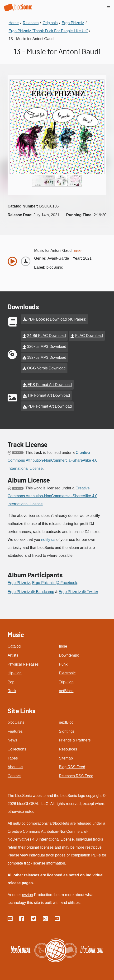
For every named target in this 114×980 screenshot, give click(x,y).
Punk (63, 664)
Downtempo (69, 655)
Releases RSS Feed (76, 776)
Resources (68, 749)
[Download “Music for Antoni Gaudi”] (26, 261)
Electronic (67, 673)
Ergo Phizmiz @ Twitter (78, 592)
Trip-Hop (66, 682)
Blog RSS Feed (72, 767)
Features (15, 731)
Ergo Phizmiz (19, 583)
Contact (14, 776)
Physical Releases (23, 664)
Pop (11, 682)
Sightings (67, 731)
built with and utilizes (62, 903)
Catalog (14, 646)
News (12, 740)
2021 (87, 258)
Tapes (13, 758)
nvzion (27, 895)
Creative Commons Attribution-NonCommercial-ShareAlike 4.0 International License (52, 460)
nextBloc (66, 722)
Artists (13, 655)
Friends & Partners (75, 740)
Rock (12, 691)
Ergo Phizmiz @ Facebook (55, 583)
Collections (17, 749)
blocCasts (16, 722)
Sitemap (66, 758)
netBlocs (66, 691)
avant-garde (58, 258)
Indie (63, 646)
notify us (48, 540)
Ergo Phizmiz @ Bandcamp (31, 592)
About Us (15, 767)
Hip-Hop (15, 673)
